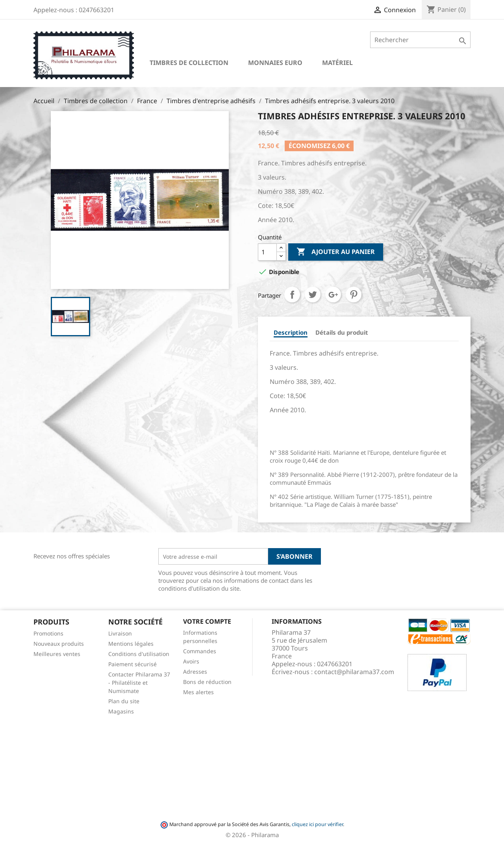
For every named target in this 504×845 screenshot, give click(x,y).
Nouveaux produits (59, 644)
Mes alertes (198, 692)
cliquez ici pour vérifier (317, 824)
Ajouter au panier (336, 252)
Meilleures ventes (57, 654)
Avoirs (191, 661)
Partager (292, 295)
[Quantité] (267, 252)
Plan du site (124, 701)
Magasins (121, 711)
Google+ (333, 295)
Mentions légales (131, 644)
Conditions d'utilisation (139, 654)
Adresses (195, 672)
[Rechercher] (420, 40)
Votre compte (207, 621)
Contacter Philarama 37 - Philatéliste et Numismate (139, 683)
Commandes (200, 651)
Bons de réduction (207, 682)
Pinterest (354, 295)
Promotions (48, 633)
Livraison (120, 633)
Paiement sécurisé (132, 664)
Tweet (313, 295)
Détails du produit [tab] (342, 332)
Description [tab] (291, 332)
